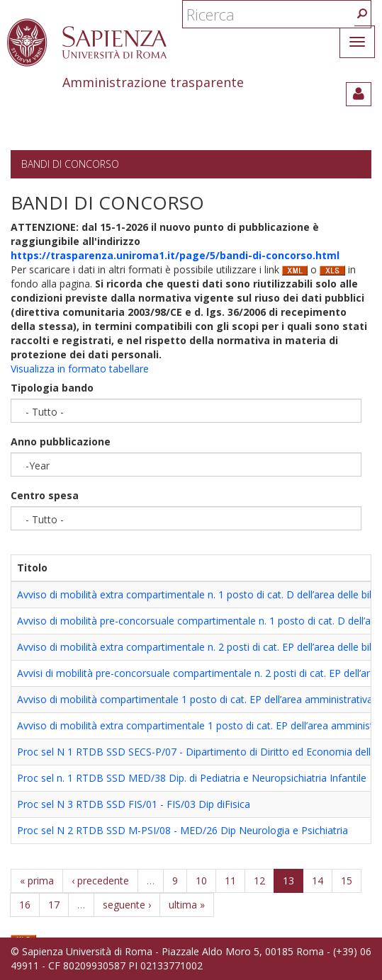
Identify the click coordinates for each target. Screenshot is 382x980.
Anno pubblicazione (61, 441)
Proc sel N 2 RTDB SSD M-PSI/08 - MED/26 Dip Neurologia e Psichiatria (182, 830)
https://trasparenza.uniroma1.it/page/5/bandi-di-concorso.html (175, 255)
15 (347, 881)
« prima (37, 881)
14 (318, 881)
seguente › (127, 905)
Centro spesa (45, 495)
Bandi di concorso (70, 164)
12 (259, 881)
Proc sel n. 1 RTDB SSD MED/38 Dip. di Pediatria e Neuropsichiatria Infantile (192, 778)
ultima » (187, 905)
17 (54, 905)
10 (201, 881)
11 (230, 881)
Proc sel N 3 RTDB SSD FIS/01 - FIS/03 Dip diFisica (134, 804)
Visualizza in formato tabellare (80, 369)
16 (25, 905)
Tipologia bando (52, 388)
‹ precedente (100, 881)
